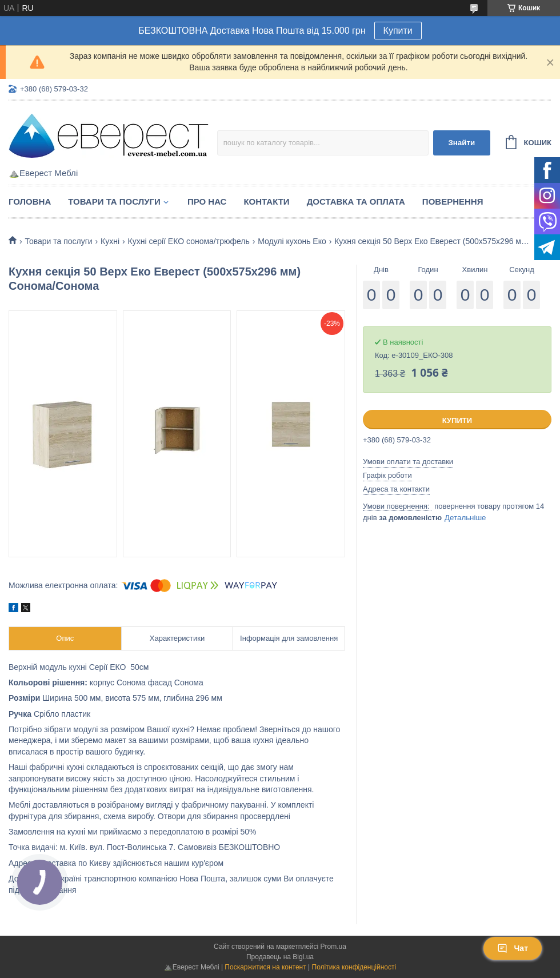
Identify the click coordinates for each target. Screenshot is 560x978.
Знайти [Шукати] (461, 143)
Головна (30, 201)
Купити (398, 31)
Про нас (207, 201)
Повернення (453, 201)
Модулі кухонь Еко (292, 241)
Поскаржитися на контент (265, 967)
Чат (513, 948)
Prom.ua (333, 947)
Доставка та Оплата (356, 201)
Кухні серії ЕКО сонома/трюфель (189, 241)
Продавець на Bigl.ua (280, 957)
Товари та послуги (114, 201)
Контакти (266, 201)
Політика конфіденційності (354, 967)
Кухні (110, 241)
